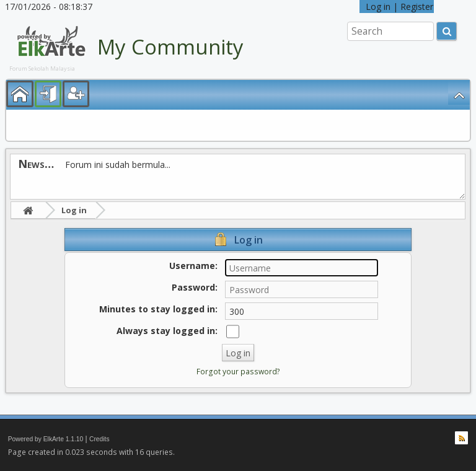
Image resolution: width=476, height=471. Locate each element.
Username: (193, 266)
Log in (74, 210)
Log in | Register (397, 7)
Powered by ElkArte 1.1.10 (46, 439)
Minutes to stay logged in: (158, 309)
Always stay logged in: (167, 331)
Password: (195, 287)
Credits (99, 439)
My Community (170, 47)
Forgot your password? (238, 372)
